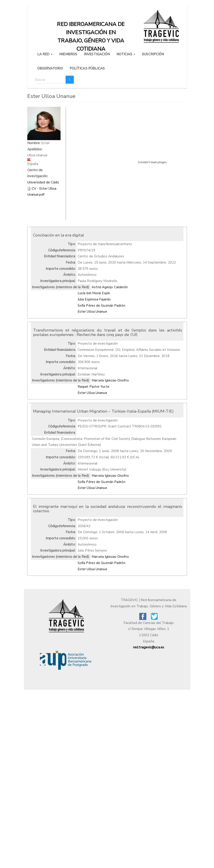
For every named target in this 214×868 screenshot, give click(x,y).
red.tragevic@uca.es (149, 647)
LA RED (45, 54)
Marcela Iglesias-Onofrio (110, 380)
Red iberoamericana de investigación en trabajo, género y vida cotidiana (91, 25)
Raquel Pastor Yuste (93, 387)
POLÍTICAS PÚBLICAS (87, 68)
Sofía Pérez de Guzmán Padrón (101, 306)
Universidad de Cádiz (43, 182)
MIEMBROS (68, 54)
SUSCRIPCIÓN (153, 54)
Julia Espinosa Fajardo (94, 299)
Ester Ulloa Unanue (92, 312)
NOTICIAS (126, 54)
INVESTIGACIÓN (97, 54)
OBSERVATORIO (50, 68)
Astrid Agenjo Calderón (110, 287)
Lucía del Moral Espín (94, 293)
